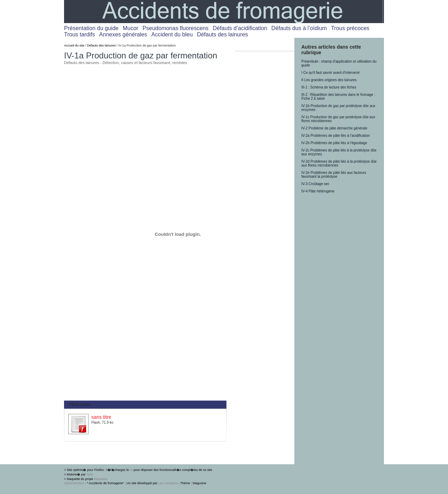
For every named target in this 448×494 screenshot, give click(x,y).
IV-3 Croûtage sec (315, 184)
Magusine (101, 479)
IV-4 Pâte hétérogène (318, 191)
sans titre (101, 417)
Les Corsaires (168, 483)
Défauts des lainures (223, 34)
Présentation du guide (91, 28)
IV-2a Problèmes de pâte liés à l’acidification (336, 136)
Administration (74, 483)
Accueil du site (74, 45)
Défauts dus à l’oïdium (299, 28)
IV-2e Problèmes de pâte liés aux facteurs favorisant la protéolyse (334, 175)
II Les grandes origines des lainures (329, 80)
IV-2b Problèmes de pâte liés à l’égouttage (334, 143)
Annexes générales (123, 34)
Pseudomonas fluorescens (176, 28)
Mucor (131, 28)
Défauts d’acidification (240, 28)
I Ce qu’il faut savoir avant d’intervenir (331, 73)
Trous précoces (350, 28)
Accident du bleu (172, 34)
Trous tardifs (79, 34)
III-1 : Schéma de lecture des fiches (329, 87)
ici (131, 470)
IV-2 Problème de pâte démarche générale (334, 128)
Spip (90, 474)
